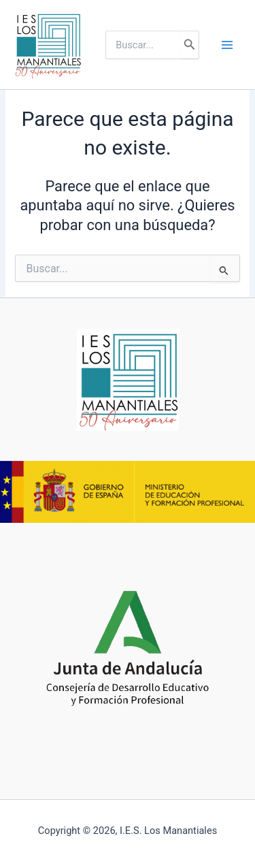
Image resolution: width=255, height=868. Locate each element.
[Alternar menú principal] (227, 45)
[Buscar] (190, 45)
